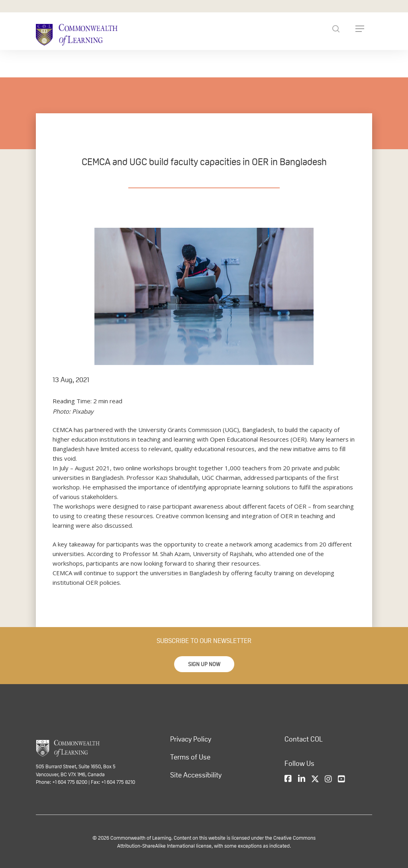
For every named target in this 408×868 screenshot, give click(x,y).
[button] (204, 664)
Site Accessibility (196, 775)
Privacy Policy (191, 739)
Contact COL (304, 739)
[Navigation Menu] (360, 29)
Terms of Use (190, 757)
